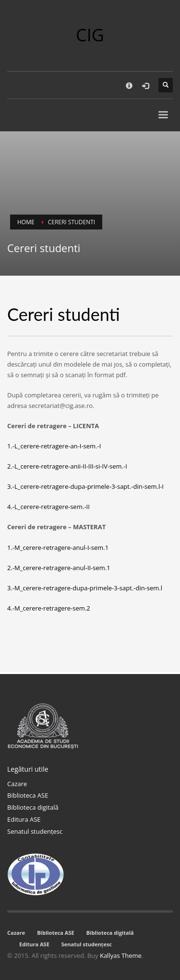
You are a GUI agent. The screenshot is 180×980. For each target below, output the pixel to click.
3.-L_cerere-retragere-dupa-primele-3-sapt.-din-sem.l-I (85, 486)
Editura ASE (24, 819)
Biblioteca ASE (28, 795)
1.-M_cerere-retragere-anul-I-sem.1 (58, 547)
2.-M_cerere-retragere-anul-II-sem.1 (59, 568)
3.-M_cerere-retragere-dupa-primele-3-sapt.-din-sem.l (85, 588)
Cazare (17, 784)
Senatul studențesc (35, 831)
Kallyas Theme (121, 955)
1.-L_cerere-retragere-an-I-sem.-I (54, 446)
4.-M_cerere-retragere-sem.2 (49, 608)
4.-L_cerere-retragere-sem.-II (48, 507)
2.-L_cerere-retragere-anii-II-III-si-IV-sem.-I (67, 466)
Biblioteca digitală (33, 807)
